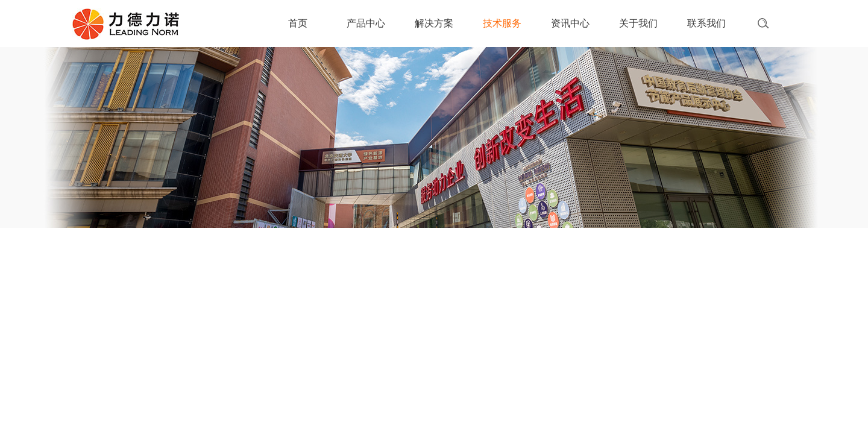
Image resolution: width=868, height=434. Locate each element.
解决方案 (434, 23)
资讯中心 (570, 23)
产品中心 (366, 23)
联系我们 (706, 23)
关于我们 (638, 23)
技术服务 (502, 23)
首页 (298, 23)
